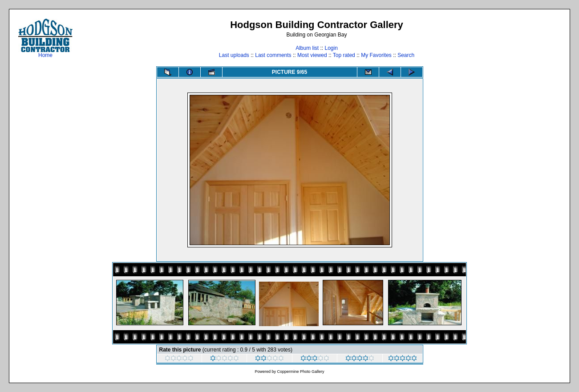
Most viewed (312, 55)
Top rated (344, 55)
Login (331, 48)
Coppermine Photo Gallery (300, 372)
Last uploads (234, 55)
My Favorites (376, 55)
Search (406, 55)
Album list (307, 48)
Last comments (273, 55)
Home (45, 53)
